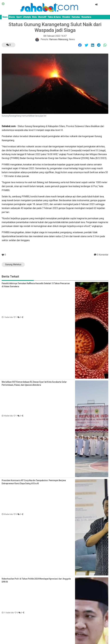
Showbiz (66, 17)
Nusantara (86, 17)
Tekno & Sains (54, 17)
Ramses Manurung (59, 39)
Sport (19, 17)
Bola (34, 17)
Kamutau (76, 17)
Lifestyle (27, 17)
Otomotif (42, 17)
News (5, 17)
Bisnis (12, 17)
